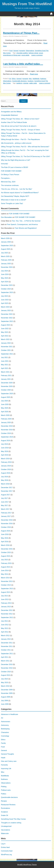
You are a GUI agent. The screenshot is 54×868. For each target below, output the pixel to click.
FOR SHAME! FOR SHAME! (11, 171)
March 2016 (5, 545)
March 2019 (5, 459)
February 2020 (6, 419)
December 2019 (7, 426)
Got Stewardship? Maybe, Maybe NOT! (15, 196)
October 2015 (6, 552)
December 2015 (7, 549)
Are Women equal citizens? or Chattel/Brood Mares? (20, 193)
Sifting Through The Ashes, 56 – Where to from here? (20, 119)
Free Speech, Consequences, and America (22, 224)
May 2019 (5, 451)
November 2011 (7, 646)
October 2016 (6, 527)
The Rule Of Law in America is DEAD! (15, 167)
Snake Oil (4, 815)
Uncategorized (6, 826)
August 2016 (6, 531)
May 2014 (5, 574)
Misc (30, 79)
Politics (4, 794)
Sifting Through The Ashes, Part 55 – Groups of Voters (20, 130)
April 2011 (5, 657)
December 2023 (7, 285)
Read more (34, 74)
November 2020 (7, 386)
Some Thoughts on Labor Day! (12, 203)
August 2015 (6, 556)
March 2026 (5, 238)
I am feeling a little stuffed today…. (23, 64)
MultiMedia (36, 79)
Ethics (14, 79)
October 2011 (6, 650)
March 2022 (5, 339)
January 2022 (6, 343)
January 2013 (6, 607)
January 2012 (6, 639)
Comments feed (7, 851)
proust (41, 53)
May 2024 (5, 278)
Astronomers (6, 722)
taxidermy (19, 83)
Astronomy (5, 725)
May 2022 (5, 332)
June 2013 (5, 599)
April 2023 (5, 303)
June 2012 (5, 625)
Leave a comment (37, 55)
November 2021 (7, 347)
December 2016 (7, 520)
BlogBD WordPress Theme (27, 865)
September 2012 (7, 617)
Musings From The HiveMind (27, 4)
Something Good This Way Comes (13, 819)
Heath (3, 758)
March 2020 (5, 415)
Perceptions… (6, 178)
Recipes (4, 801)
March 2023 (5, 307)
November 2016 (7, 524)
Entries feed (5, 847)
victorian (26, 83)
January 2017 (6, 516)
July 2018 (4, 477)
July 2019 (4, 444)
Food (11, 51)
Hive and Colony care (9, 761)
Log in (3, 844)
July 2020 (4, 401)
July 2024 (4, 271)
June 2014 (5, 570)
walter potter (33, 83)
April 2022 (5, 336)
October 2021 (6, 350)
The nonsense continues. (10, 185)
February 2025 (6, 260)
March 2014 (5, 578)
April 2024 (5, 282)
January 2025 (6, 264)
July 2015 (4, 560)
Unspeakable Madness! (9, 115)
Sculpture (31, 81)
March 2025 (5, 256)
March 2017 (5, 509)
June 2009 (5, 704)
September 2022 (7, 321)
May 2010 (5, 682)
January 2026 (6, 242)
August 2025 (6, 249)
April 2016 (5, 542)
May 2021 (5, 365)
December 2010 (7, 664)
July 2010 (4, 679)
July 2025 (4, 253)
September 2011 (7, 654)
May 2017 (5, 505)
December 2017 (7, 488)
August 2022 (6, 325)
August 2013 (6, 592)
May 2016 (5, 538)
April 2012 (5, 632)
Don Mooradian (7, 217)
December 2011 (7, 643)
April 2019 (5, 455)
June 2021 (5, 361)
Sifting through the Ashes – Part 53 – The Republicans (20, 139)
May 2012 (5, 628)
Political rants (6, 790)
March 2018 (5, 484)
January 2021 (6, 379)
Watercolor (5, 833)
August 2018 (6, 473)
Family (3, 743)
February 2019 (6, 462)
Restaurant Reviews (8, 805)
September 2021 (7, 354)
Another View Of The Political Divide (14, 122)
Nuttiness (43, 79)
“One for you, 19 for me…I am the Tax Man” (17, 189)
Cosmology (5, 736)
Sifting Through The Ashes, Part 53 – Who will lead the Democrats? (25, 147)
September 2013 (7, 589)
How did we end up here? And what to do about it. (19, 126)
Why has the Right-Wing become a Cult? (16, 160)
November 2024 (7, 267)
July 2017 (4, 498)
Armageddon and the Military (11, 112)
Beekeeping (5, 729)
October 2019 (6, 433)
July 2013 (4, 596)
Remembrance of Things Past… (21, 33)
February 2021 (6, 376)
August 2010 (6, 675)
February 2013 (6, 603)
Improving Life (6, 769)
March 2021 (5, 372)
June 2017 (5, 502)
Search (23, 101)
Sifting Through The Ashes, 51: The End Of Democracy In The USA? (26, 156)
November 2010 (7, 668)
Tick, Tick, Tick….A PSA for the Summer (26, 221)
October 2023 (6, 289)
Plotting (4, 787)
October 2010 (6, 672)
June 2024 (5, 274)
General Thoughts (7, 754)
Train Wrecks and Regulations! (26, 228)
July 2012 (4, 621)
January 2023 (6, 310)
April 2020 (5, 412)
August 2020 (6, 397)
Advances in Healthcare (10, 714)
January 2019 (6, 466)
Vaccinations (6, 830)
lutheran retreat (33, 53)
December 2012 (7, 610)
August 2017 (6, 495)
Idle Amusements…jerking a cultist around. (16, 143)
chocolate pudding (22, 53)
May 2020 (5, 408)
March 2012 (5, 636)
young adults (25, 55)
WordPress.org (6, 855)
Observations (30, 51)
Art (10, 79)
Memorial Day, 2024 (8, 182)
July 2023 (4, 296)
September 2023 (7, 292)
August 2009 (6, 697)
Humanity (22, 51)
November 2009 (7, 693)
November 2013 (7, 581)
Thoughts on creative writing (11, 823)
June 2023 (5, 300)
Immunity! (4, 164)
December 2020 (7, 383)
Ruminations (6, 808)
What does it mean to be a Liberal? (14, 200)
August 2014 (6, 567)
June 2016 (5, 534)
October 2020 (6, 390)
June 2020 (5, 404)
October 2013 (6, 585)
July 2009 (4, 701)
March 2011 (5, 661)
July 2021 (4, 357)
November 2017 (7, 491)
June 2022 (5, 329)
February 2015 (6, 563)
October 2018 (6, 469)
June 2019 (5, 448)
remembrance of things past (12, 55)
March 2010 (5, 686)
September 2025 (7, 246)
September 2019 (7, 437)
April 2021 (5, 368)
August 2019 (6, 441)
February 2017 (6, 513)
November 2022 (7, 318)
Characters (5, 732)
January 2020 (6, 422)
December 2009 (7, 690)
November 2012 (7, 614)
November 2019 (7, 430)
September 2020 (7, 394)
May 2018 (5, 480)
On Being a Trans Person (10, 175)
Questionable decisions (19, 81)
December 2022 (7, 314)
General (16, 51)
